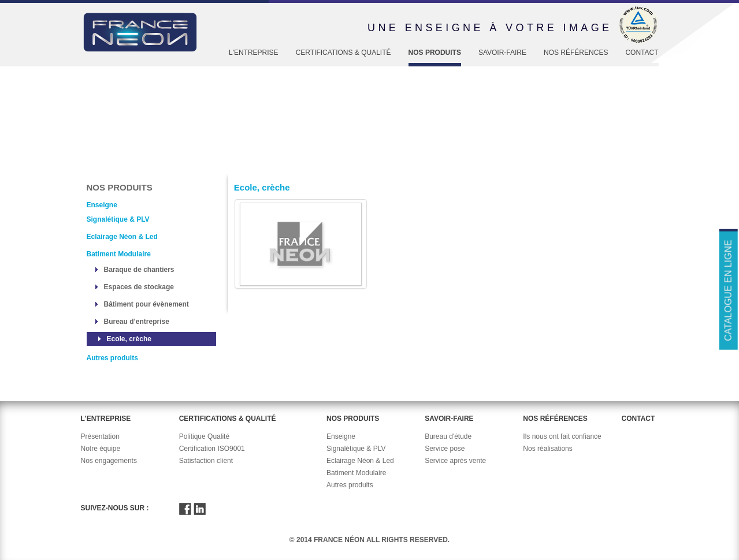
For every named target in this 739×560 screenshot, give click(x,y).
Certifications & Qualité (343, 53)
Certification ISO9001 (212, 449)
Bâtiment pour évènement (146, 304)
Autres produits (112, 358)
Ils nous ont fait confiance (562, 436)
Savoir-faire (502, 53)
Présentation (100, 436)
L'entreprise (254, 53)
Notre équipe (101, 449)
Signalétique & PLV (118, 219)
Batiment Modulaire (119, 254)
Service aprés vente (455, 461)
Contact (642, 53)
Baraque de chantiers (139, 270)
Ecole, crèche (129, 339)
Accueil (99, 163)
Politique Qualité (204, 436)
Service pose (445, 449)
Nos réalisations (547, 449)
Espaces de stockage (139, 287)
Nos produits (435, 53)
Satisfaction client (206, 461)
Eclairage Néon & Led (122, 237)
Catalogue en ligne (728, 290)
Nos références (576, 53)
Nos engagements (109, 461)
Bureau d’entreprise (137, 322)
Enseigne (183, 163)
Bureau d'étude (448, 436)
